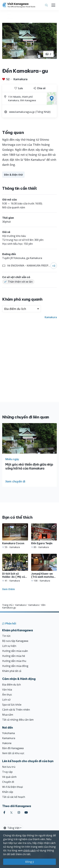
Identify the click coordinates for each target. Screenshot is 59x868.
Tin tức (6, 636)
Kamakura (20, 79)
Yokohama (8, 733)
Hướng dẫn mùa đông (15, 666)
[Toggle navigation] (53, 5)
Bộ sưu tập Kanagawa (15, 641)
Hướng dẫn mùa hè (14, 656)
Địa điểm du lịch (11, 685)
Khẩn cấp (8, 792)
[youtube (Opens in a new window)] (26, 812)
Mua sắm (8, 715)
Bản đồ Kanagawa (13, 748)
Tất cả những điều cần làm (18, 720)
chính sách (29, 850)
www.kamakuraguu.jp (22, 112)
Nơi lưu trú (9, 767)
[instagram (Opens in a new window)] (19, 812)
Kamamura (9, 738)
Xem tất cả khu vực (13, 753)
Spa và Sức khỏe (12, 705)
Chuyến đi (8, 782)
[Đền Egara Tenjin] (44, 536)
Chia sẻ (39, 88)
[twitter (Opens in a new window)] (11, 812)
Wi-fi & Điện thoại (13, 787)
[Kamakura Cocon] (15, 536)
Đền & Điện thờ (13, 175)
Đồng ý (30, 862)
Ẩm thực (7, 695)
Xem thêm (8, 589)
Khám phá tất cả (12, 671)
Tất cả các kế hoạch (14, 797)
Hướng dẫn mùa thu (14, 661)
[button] (25, 527)
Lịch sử (6, 700)
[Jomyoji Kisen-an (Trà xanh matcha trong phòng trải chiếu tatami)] (44, 568)
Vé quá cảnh (9, 777)
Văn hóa (7, 690)
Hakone (7, 743)
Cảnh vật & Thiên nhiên (16, 710)
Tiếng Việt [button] (12, 828)
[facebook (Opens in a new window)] (4, 812)
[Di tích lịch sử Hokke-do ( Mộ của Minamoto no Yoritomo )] (15, 568)
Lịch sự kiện (9, 646)
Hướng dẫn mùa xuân (15, 651)
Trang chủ (7, 605)
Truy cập (7, 772)
